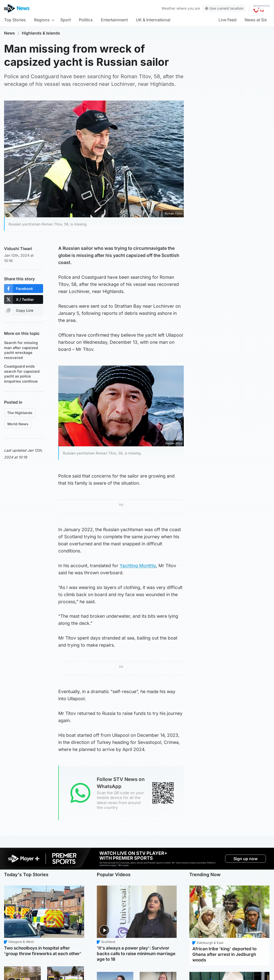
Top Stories (15, 20)
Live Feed (227, 20)
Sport (66, 20)
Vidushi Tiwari (18, 249)
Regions (42, 20)
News (10, 33)
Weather (168, 8)
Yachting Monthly (138, 566)
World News (18, 424)
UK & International (153, 20)
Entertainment (114, 20)
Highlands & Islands (41, 33)
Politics (86, 20)
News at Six (256, 20)
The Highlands (20, 413)
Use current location (224, 8)
